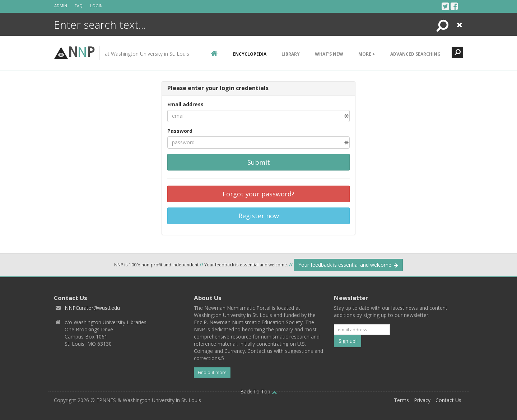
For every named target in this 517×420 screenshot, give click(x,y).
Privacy (422, 400)
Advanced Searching (415, 54)
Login (96, 6)
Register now (259, 216)
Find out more (212, 372)
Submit (259, 162)
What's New (329, 54)
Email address (185, 104)
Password (180, 131)
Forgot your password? (258, 194)
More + (367, 54)
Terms (401, 400)
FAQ (79, 6)
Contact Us (448, 400)
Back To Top (258, 391)
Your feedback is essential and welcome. (348, 265)
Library (291, 54)
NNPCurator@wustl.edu (92, 308)
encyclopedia (250, 54)
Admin (61, 6)
